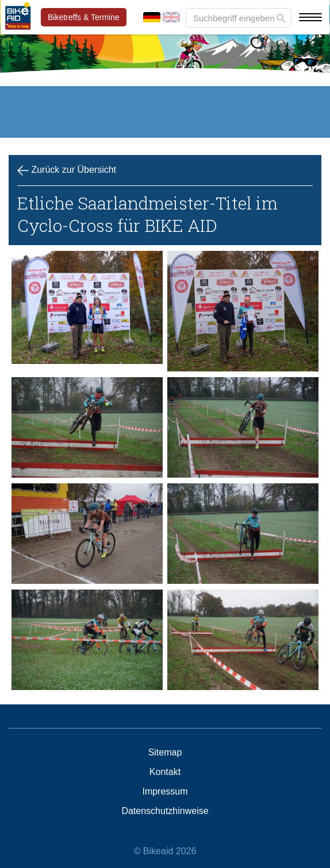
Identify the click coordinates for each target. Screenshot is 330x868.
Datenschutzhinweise (165, 811)
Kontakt (165, 772)
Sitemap (165, 753)
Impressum (165, 792)
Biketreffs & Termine (84, 17)
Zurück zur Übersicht (67, 170)
